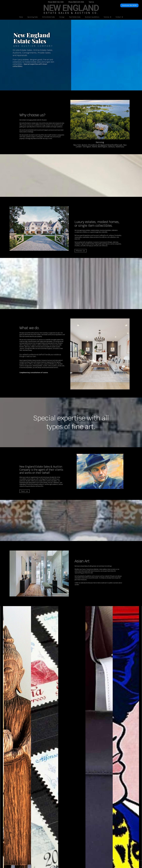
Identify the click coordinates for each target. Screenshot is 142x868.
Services (108, 17)
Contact (119, 17)
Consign (62, 17)
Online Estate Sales (49, 17)
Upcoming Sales (33, 17)
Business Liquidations (92, 17)
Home (21, 17)
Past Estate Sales (75, 17)
